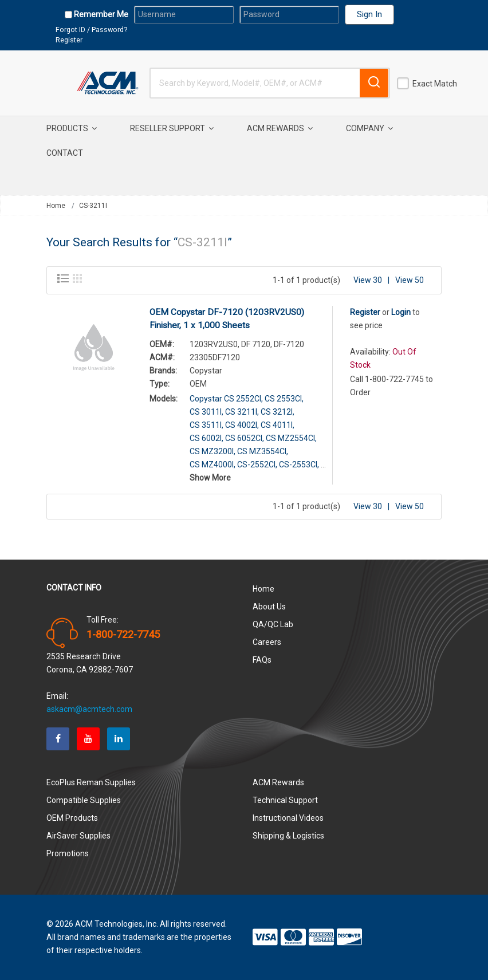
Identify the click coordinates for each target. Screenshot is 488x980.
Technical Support (285, 800)
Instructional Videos (288, 818)
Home (56, 206)
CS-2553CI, (299, 465)
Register (69, 40)
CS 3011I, (206, 412)
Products (72, 128)
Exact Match (435, 84)
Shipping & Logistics (288, 836)
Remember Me (100, 14)
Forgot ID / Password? (91, 29)
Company (369, 128)
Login (401, 312)
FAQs (262, 660)
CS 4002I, (242, 425)
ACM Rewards (280, 128)
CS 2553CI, (284, 399)
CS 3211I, (242, 412)
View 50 (410, 280)
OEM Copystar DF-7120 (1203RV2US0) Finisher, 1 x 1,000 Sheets (227, 319)
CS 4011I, (278, 425)
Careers (267, 642)
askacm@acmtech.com (89, 709)
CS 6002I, (206, 438)
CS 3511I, (206, 425)
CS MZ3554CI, (263, 451)
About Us (269, 607)
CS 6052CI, (245, 438)
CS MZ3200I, (212, 451)
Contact (65, 153)
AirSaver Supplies (78, 836)
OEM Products (72, 818)
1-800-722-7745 (123, 635)
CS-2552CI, (257, 465)
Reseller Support (172, 128)
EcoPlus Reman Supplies (91, 782)
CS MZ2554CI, (291, 438)
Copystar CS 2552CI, (226, 399)
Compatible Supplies (84, 800)
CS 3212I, (278, 412)
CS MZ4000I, (212, 465)
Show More (210, 478)
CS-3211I (93, 206)
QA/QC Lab (273, 624)
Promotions (68, 853)
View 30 (368, 280)
